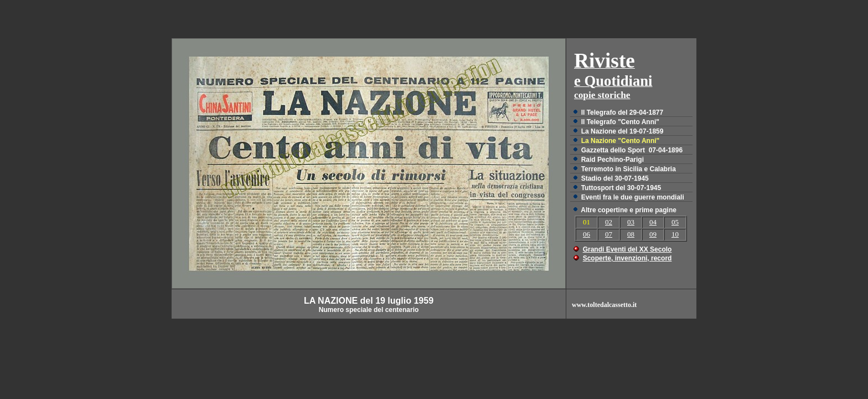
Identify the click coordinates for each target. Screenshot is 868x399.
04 (653, 222)
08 (631, 234)
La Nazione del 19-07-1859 (622, 131)
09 (653, 234)
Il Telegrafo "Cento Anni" (620, 122)
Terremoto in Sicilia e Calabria (629, 169)
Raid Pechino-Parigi (613, 160)
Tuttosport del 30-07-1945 (621, 188)
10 (675, 234)
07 (609, 234)
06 (587, 234)
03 (631, 222)
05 (675, 222)
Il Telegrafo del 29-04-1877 (622, 112)
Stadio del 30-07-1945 (615, 178)
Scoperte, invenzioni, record (627, 258)
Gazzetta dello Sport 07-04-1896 (632, 150)
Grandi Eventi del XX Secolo (627, 249)
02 (609, 222)
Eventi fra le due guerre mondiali (633, 197)
